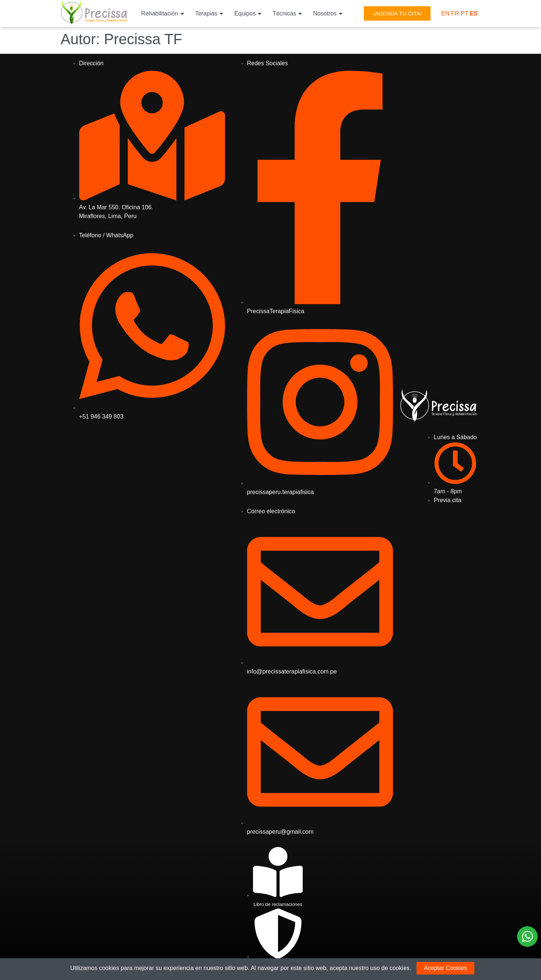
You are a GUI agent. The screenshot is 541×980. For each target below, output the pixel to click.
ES (473, 13)
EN (445, 13)
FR (455, 13)
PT (464, 13)
